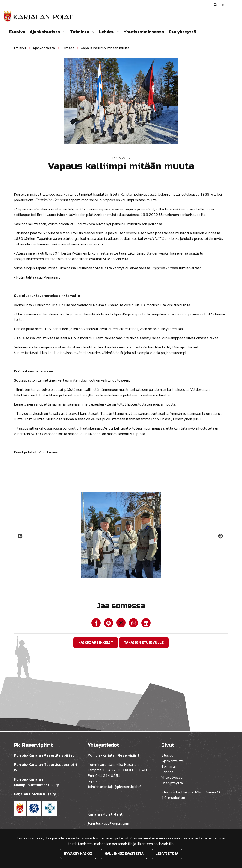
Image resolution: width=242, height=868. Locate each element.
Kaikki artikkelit (96, 643)
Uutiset (68, 48)
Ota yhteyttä (182, 32)
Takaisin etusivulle (144, 643)
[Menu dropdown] (63, 32)
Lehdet (107, 32)
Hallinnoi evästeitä (124, 854)
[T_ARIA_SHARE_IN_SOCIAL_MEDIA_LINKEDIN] (146, 624)
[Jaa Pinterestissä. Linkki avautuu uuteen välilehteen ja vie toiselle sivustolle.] (109, 624)
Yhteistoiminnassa (144, 32)
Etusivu (17, 32)
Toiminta (80, 32)
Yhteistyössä (172, 778)
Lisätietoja (167, 854)
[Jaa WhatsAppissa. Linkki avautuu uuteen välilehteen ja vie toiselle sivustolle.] (134, 624)
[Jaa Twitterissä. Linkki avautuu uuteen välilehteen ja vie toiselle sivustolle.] (121, 624)
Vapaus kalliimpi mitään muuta (105, 48)
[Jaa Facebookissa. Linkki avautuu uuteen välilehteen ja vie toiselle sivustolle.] (97, 624)
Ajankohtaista (45, 32)
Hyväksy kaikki (78, 854)
